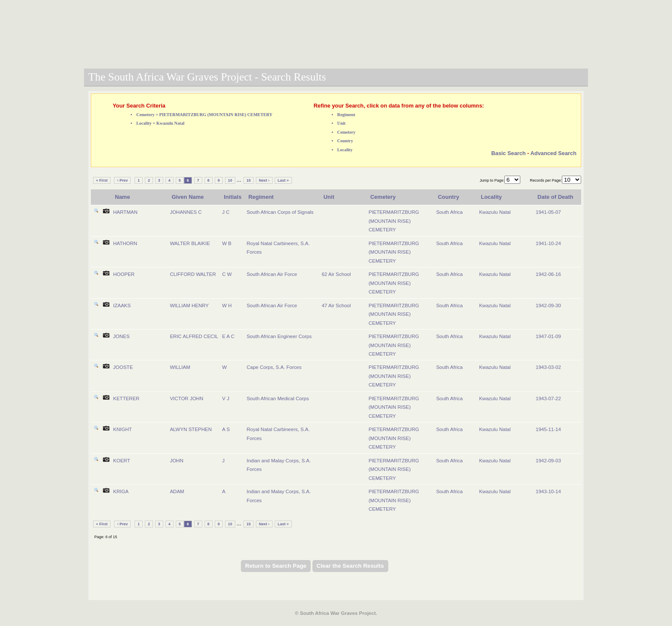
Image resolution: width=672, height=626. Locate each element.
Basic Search (508, 153)
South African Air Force (272, 274)
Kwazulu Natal (495, 212)
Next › (264, 180)
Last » (283, 180)
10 (230, 180)
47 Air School (336, 306)
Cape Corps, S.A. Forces (274, 367)
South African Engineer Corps (279, 336)
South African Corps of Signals (280, 212)
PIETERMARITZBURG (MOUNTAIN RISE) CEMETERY (394, 221)
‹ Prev (122, 180)
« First (102, 180)
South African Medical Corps (277, 398)
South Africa (450, 212)
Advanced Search (553, 153)
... (239, 180)
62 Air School (336, 274)
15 (249, 180)
